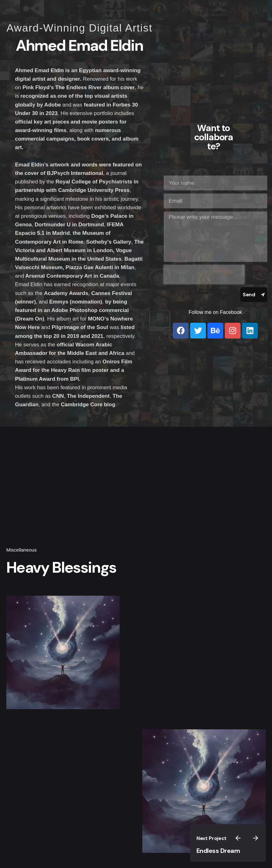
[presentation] (204, 275)
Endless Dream (218, 851)
